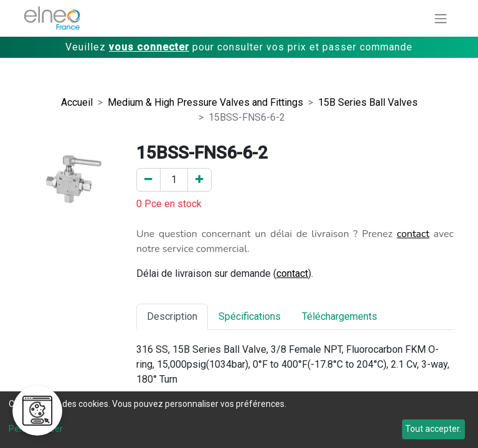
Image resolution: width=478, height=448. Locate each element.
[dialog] (239, 420)
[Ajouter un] (199, 180)
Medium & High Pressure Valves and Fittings (205, 102)
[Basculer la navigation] (441, 18)
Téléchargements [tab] (340, 316)
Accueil (77, 102)
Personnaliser (36, 429)
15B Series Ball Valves (368, 102)
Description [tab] (172, 316)
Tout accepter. (433, 429)
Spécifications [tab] (250, 316)
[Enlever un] (148, 180)
